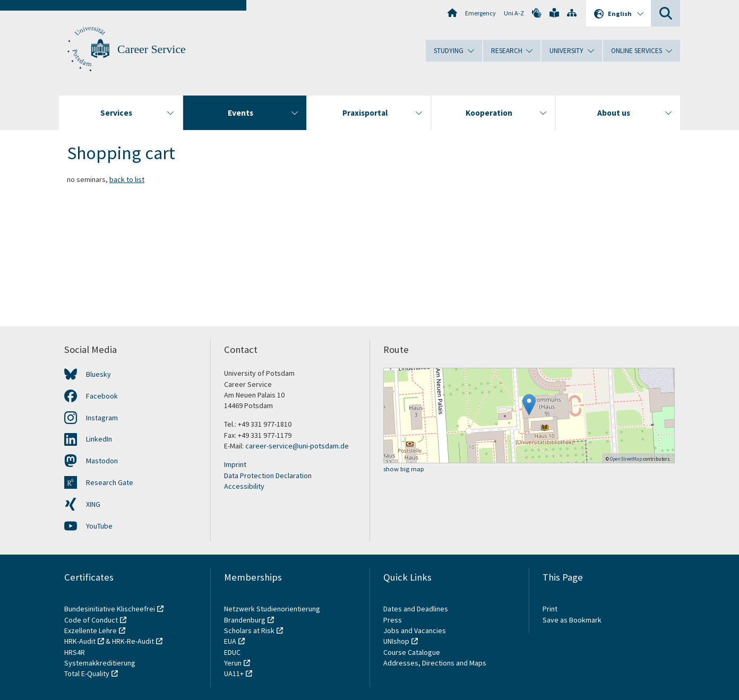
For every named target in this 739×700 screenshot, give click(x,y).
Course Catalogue (412, 652)
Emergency (480, 13)
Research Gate (110, 482)
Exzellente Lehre (91, 630)
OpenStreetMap (626, 459)
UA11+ (234, 673)
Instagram (102, 418)
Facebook (102, 396)
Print (550, 609)
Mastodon (102, 461)
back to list (127, 179)
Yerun (233, 663)
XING (93, 504)
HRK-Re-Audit (133, 641)
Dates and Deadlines (416, 609)
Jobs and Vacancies (415, 630)
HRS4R (75, 652)
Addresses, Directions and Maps (435, 663)
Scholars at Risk (249, 630)
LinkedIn (99, 439)
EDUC (232, 652)
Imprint (235, 464)
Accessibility (244, 486)
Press (393, 620)
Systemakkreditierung (100, 663)
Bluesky (98, 374)
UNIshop (396, 641)
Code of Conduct (91, 620)
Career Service (152, 49)
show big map (404, 469)
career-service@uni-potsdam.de (297, 446)
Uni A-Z (514, 13)
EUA (230, 641)
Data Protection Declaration (268, 476)
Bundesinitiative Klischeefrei (110, 609)
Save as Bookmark (572, 620)
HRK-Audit (80, 641)
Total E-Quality (87, 673)
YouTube (99, 526)
